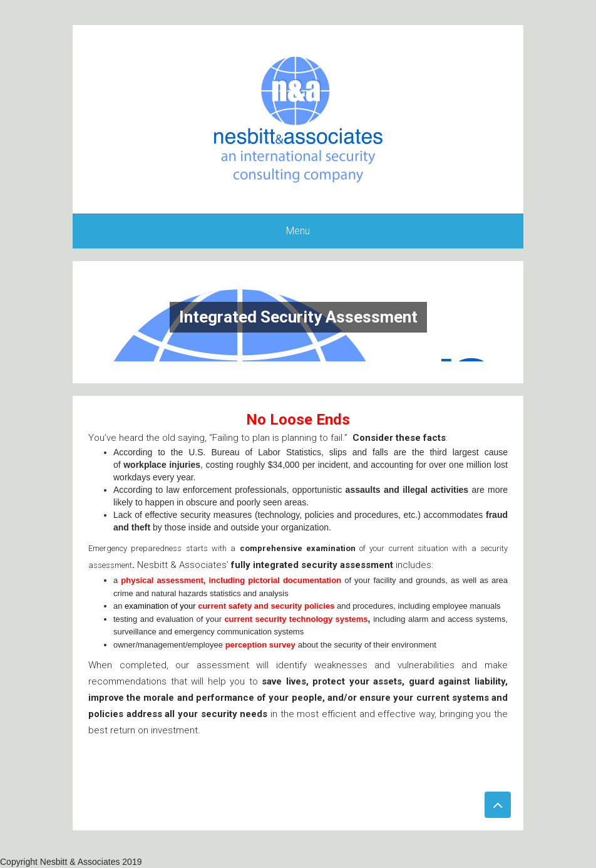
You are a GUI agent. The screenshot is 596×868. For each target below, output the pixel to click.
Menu (298, 231)
